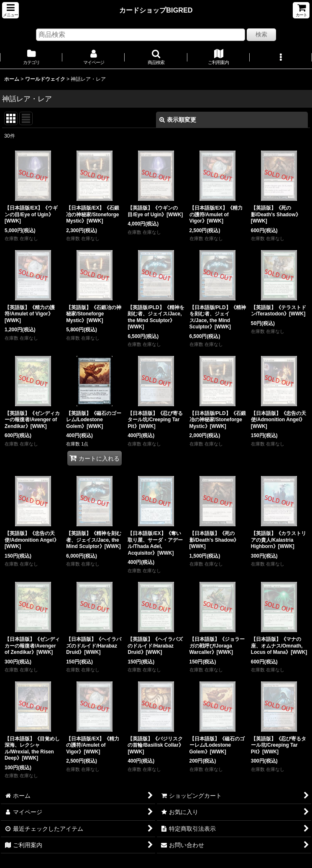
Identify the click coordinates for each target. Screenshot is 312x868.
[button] (10, 10)
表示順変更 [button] (178, 120)
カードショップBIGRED (156, 10)
